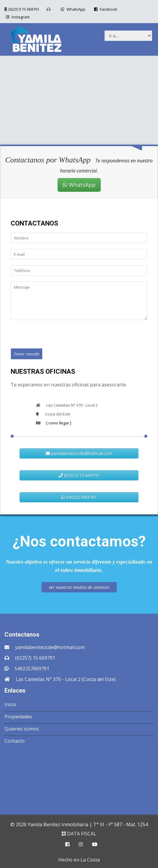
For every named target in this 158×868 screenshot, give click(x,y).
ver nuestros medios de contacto (79, 587)
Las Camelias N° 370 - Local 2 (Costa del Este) (66, 679)
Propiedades (18, 717)
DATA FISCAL (79, 834)
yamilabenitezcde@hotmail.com (79, 453)
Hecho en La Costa (79, 860)
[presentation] (56, 334)
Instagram (17, 17)
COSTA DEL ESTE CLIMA (79, 778)
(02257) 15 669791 (24, 9)
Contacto (15, 741)
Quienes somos (22, 729)
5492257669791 (79, 497)
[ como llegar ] (59, 423)
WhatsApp (72, 9)
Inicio (10, 704)
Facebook (105, 9)
